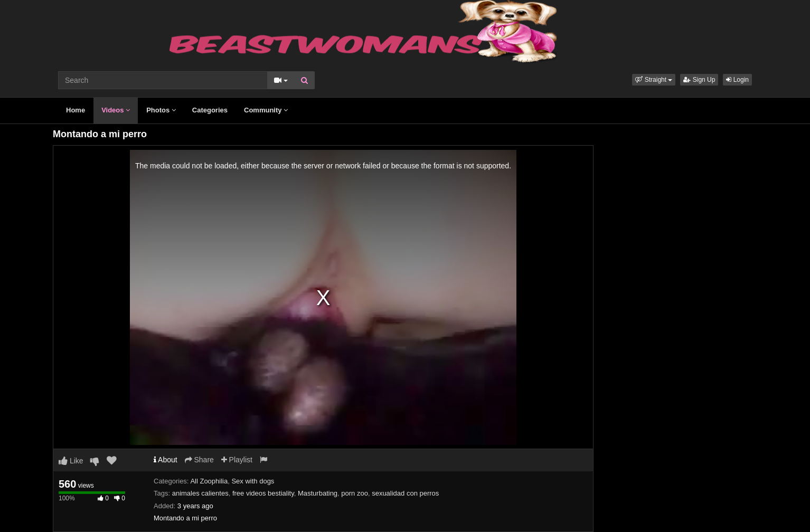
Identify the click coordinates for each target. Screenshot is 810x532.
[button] (654, 80)
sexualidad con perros (405, 493)
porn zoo (355, 493)
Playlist (237, 460)
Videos (116, 110)
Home (76, 110)
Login (737, 80)
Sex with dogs (253, 481)
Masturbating (318, 493)
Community (266, 110)
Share (199, 460)
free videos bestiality (263, 493)
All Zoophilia (209, 481)
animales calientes (200, 493)
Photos (161, 110)
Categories (210, 110)
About (166, 460)
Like (71, 461)
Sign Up (699, 80)
